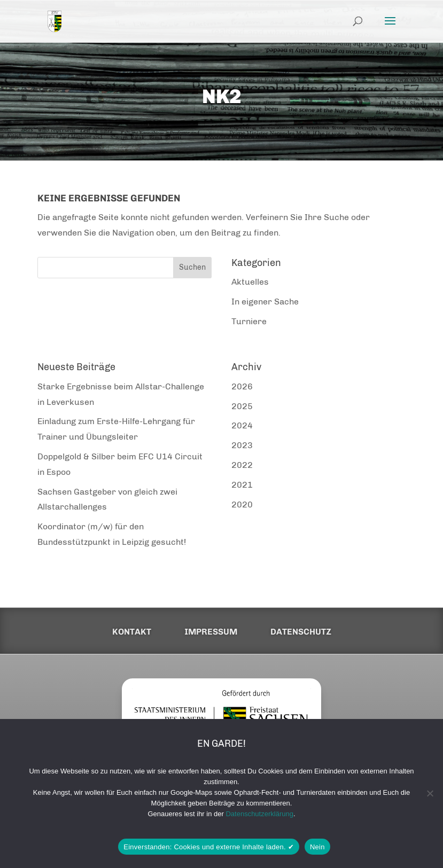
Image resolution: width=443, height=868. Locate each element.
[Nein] (430, 793)
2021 (242, 485)
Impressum (211, 632)
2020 (242, 505)
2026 (242, 386)
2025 (242, 406)
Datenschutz (301, 632)
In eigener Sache (265, 302)
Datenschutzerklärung (259, 814)
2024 (242, 425)
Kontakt (132, 632)
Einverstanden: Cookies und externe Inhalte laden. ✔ (209, 847)
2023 (242, 445)
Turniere (249, 321)
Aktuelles (250, 282)
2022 (242, 465)
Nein (317, 847)
